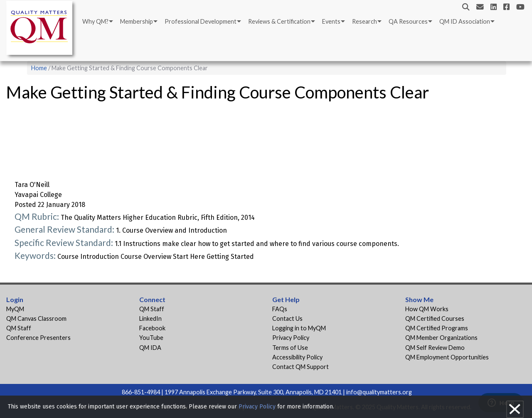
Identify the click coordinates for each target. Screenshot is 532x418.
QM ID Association (465, 21)
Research (365, 21)
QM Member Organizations (441, 338)
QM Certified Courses (435, 318)
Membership (137, 21)
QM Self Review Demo (435, 348)
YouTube (151, 338)
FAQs (280, 309)
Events (331, 21)
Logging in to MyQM (299, 328)
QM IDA (150, 348)
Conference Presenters (38, 338)
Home (39, 68)
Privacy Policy (291, 338)
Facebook (152, 328)
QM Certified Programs (437, 328)
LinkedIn (150, 318)
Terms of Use (290, 348)
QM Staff (19, 328)
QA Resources (408, 21)
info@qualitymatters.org (379, 392)
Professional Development (201, 21)
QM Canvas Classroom (36, 318)
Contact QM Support (300, 367)
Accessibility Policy (297, 357)
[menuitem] (97, 22)
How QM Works (427, 309)
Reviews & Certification (279, 21)
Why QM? (95, 21)
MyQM (15, 309)
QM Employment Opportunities (447, 357)
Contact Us (287, 318)
